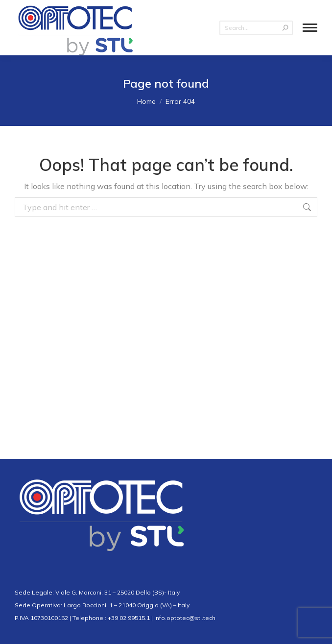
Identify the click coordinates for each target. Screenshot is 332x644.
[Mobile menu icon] (310, 28)
